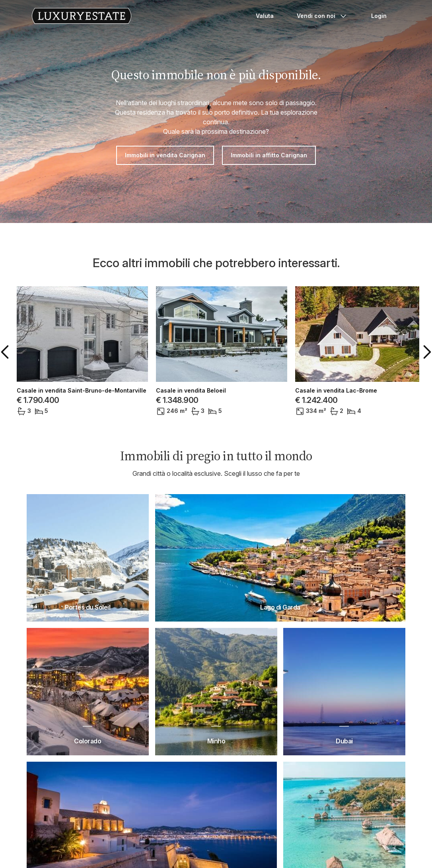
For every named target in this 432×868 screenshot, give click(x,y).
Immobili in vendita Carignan (165, 155)
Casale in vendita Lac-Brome (336, 391)
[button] (6, 352)
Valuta (265, 16)
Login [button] (379, 16)
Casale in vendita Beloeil (191, 391)
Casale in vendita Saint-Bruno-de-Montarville (82, 391)
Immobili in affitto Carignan (269, 155)
